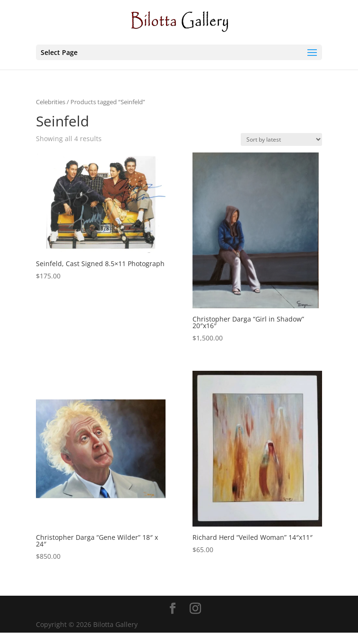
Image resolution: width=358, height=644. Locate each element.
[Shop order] (281, 139)
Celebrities (51, 102)
